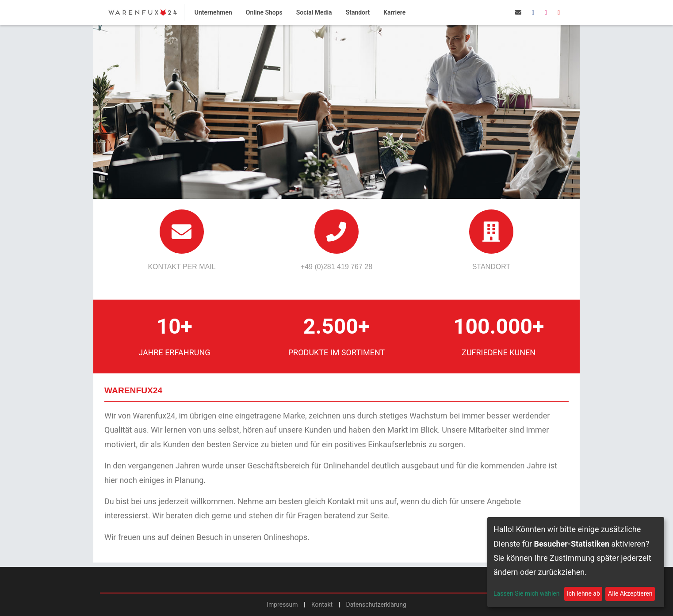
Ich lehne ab (583, 593)
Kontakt (322, 605)
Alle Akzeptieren (630, 593)
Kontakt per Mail (182, 267)
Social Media (314, 12)
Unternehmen (213, 12)
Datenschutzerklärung (376, 605)
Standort (358, 12)
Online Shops (264, 12)
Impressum (282, 605)
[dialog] (576, 562)
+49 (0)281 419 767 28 (336, 267)
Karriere (394, 12)
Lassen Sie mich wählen (526, 593)
